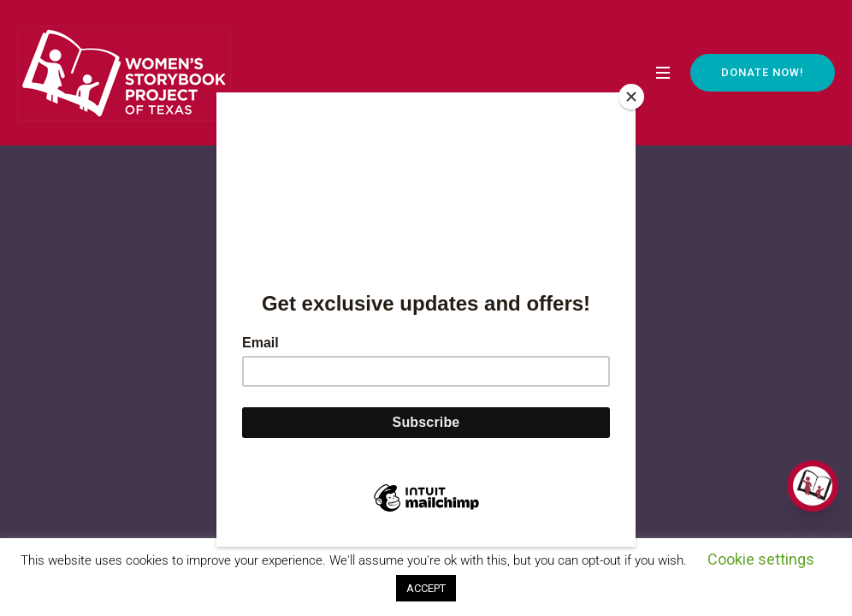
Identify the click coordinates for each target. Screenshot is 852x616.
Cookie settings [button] (761, 559)
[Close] (631, 97)
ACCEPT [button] (426, 588)
